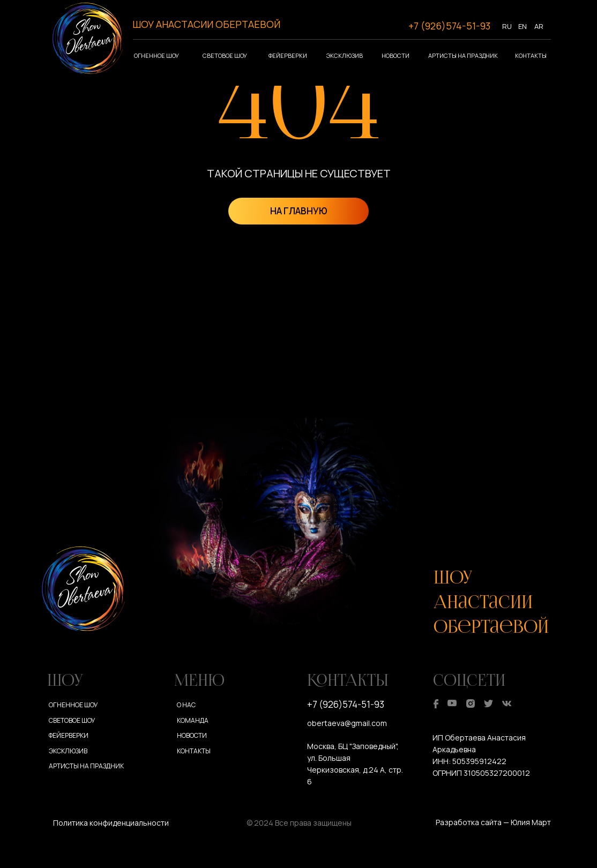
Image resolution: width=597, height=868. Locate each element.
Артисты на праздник (463, 55)
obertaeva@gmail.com (347, 723)
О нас (186, 705)
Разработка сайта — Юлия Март (493, 822)
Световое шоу (225, 55)
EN (523, 26)
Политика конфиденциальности (111, 823)
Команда (193, 720)
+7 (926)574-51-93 (449, 26)
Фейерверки (288, 55)
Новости (395, 55)
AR (539, 26)
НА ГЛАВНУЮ (299, 211)
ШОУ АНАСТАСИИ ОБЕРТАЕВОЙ (206, 24)
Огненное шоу (156, 55)
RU (507, 26)
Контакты (531, 55)
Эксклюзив (345, 55)
